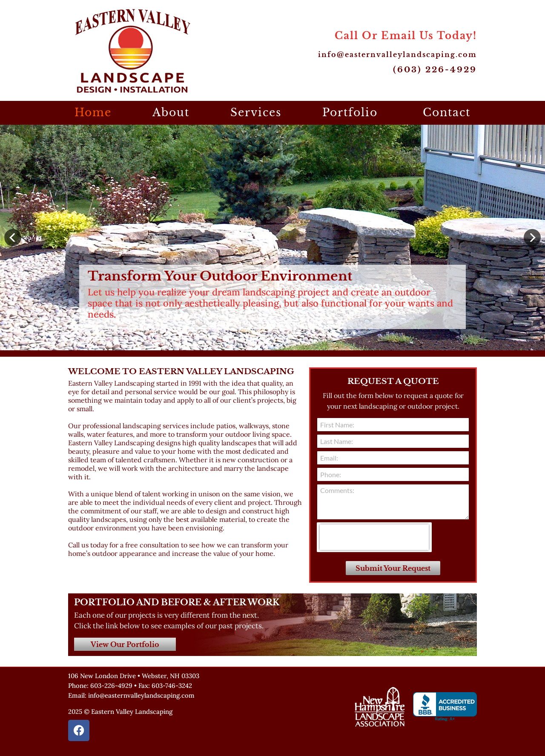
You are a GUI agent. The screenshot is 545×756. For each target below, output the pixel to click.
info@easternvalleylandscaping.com (397, 54)
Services (256, 113)
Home (93, 113)
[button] (13, 238)
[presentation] (374, 537)
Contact (447, 113)
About (171, 113)
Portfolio (352, 113)
